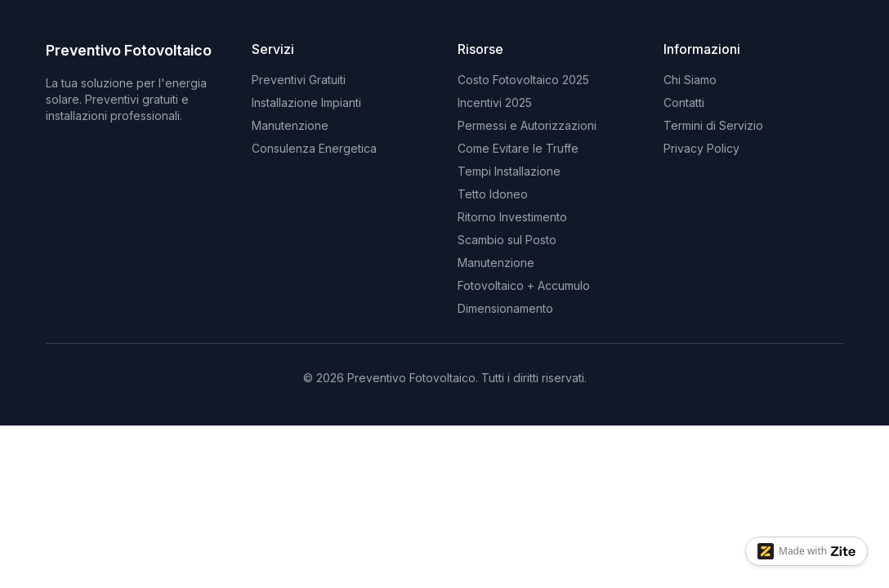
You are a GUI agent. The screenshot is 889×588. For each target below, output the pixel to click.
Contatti (684, 102)
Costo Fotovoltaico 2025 (523, 80)
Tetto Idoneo (493, 194)
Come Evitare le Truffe (518, 148)
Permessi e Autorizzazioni (527, 125)
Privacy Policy (701, 148)
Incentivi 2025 (495, 102)
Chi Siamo (690, 80)
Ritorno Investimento (512, 217)
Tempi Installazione (509, 171)
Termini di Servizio (713, 125)
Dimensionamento (505, 308)
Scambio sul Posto (507, 240)
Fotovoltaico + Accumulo (524, 285)
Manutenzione (496, 263)
